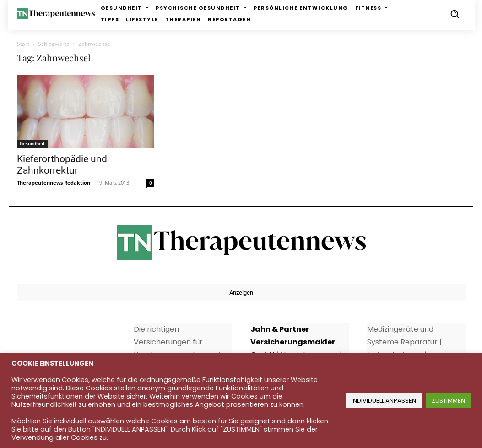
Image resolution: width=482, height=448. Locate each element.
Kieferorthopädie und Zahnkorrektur (62, 165)
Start (23, 44)
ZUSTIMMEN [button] (448, 401)
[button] (455, 14)
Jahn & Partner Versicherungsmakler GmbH (293, 342)
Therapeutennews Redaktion (54, 183)
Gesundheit (32, 143)
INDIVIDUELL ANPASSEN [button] (384, 401)
